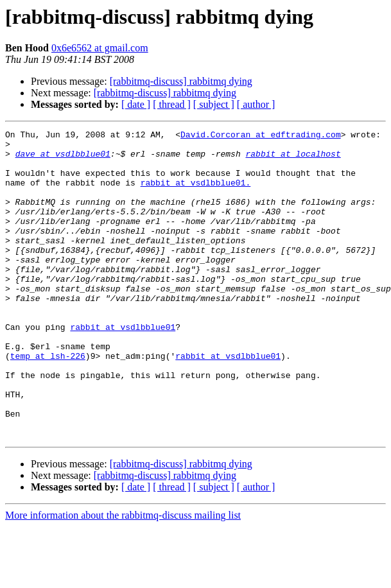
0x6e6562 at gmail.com (100, 48)
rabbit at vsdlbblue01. (196, 194)
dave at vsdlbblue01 (63, 159)
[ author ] (256, 104)
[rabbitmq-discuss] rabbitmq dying (181, 81)
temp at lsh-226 (48, 402)
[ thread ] (172, 104)
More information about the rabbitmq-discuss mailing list (123, 577)
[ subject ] (214, 104)
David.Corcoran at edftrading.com (261, 136)
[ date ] (136, 104)
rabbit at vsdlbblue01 (123, 367)
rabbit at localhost (293, 159)
